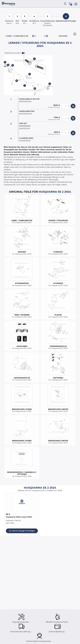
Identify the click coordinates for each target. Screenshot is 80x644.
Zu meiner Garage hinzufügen (22, 531)
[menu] (76, 4)
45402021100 (25, 128)
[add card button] (73, 106)
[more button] (68, 106)
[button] (75, 34)
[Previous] (34, 36)
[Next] (46, 36)
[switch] (23, 53)
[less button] (62, 106)
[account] (66, 4)
